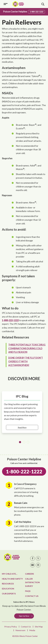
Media (32, 630)
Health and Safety (12, 579)
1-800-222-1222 (36, 12)
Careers (30, 574)
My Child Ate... (10, 574)
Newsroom (20, 630)
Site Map (39, 627)
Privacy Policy (11, 627)
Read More (22, 427)
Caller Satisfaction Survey (32, 582)
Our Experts (9, 594)
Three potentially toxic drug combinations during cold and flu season (27, 348)
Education (8, 589)
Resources (8, 584)
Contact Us (32, 596)
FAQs (28, 591)
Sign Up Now (24, 616)
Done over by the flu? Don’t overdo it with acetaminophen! (26, 361)
